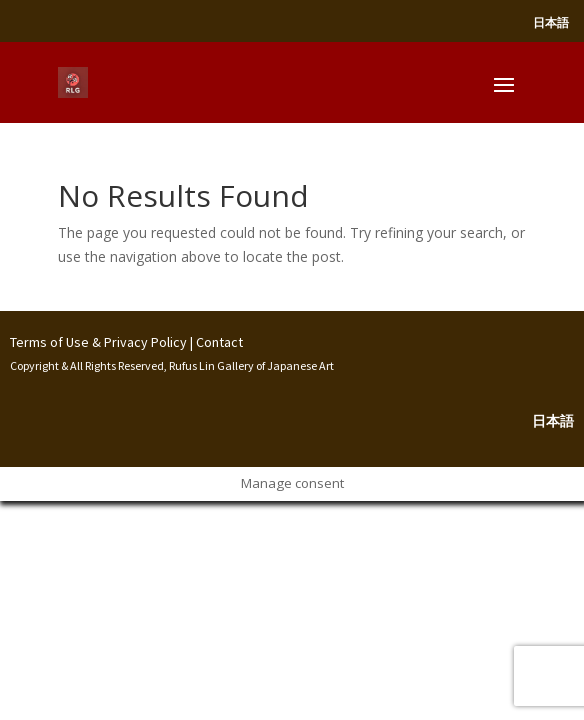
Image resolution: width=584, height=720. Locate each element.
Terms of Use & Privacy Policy (98, 342)
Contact (219, 342)
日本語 (551, 22)
